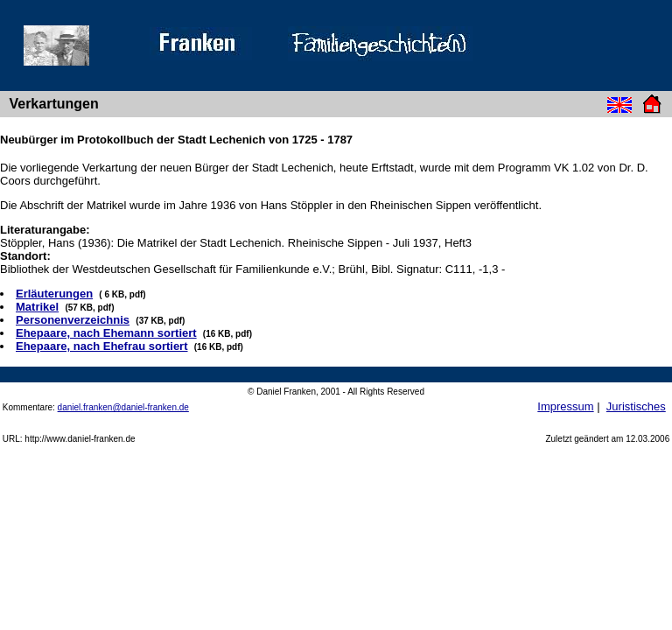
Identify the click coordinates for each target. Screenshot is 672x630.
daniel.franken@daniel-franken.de (123, 407)
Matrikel (37, 307)
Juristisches (636, 406)
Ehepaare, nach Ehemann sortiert (106, 333)
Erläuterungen (54, 294)
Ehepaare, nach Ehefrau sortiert (102, 346)
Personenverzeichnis (73, 320)
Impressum (565, 406)
